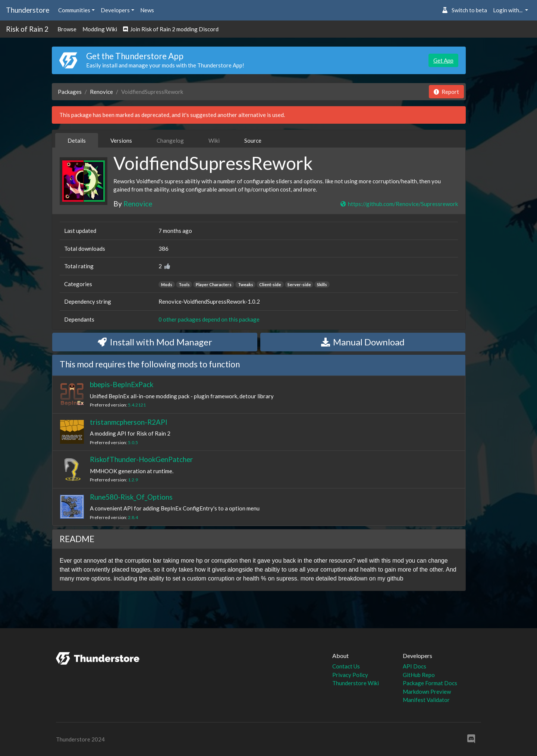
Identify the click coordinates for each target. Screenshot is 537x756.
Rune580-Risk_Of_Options (131, 497)
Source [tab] (253, 140)
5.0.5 (133, 442)
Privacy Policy (350, 675)
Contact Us (346, 666)
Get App (443, 60)
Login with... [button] (508, 10)
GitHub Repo (419, 675)
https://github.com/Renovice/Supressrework (399, 204)
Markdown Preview (427, 692)
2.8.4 (133, 517)
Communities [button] (74, 10)
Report (446, 92)
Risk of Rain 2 (27, 29)
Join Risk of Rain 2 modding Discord (171, 29)
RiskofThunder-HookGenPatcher (141, 459)
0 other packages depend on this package (209, 319)
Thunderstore (28, 10)
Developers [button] (115, 10)
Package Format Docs (430, 683)
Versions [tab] (121, 140)
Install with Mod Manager (155, 342)
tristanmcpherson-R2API (129, 422)
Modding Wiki (100, 29)
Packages (70, 92)
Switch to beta (464, 10)
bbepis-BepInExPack (122, 384)
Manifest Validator (426, 700)
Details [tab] (77, 140)
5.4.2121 (137, 405)
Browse (67, 29)
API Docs (414, 666)
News (147, 10)
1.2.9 (133, 480)
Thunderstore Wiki (356, 683)
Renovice (101, 92)
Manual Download (363, 342)
